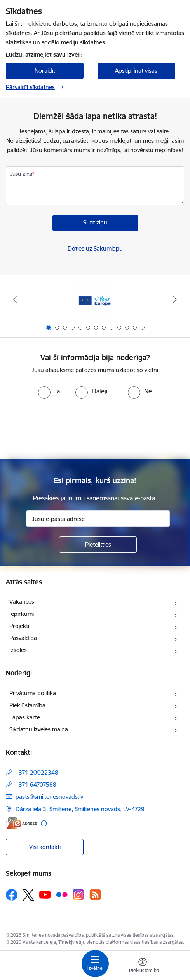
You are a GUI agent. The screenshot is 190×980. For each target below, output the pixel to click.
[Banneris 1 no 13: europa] (95, 300)
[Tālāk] (175, 300)
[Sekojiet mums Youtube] (45, 894)
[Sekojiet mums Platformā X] (28, 895)
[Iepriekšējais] (15, 300)
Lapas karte (25, 717)
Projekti (19, 626)
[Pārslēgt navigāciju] (95, 964)
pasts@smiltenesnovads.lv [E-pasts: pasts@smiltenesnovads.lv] (49, 797)
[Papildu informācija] (44, 823)
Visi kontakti (45, 847)
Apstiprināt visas (136, 71)
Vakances (22, 602)
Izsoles (18, 650)
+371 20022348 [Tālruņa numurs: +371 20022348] (37, 772)
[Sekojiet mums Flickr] (62, 894)
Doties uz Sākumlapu (95, 248)
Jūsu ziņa (21, 174)
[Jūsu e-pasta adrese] (98, 519)
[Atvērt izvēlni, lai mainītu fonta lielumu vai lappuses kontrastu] (143, 966)
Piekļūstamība (27, 705)
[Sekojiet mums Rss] (95, 895)
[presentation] (95, 428)
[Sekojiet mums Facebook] (12, 895)
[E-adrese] (21, 823)
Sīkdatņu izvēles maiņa (39, 729)
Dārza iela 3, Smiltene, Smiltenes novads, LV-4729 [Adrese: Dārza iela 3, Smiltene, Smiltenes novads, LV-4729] (80, 809)
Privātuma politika (33, 693)
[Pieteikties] (98, 545)
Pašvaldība (23, 638)
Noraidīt (45, 71)
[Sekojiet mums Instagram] (78, 895)
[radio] (49, 391)
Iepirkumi (22, 614)
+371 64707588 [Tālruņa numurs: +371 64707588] (36, 785)
